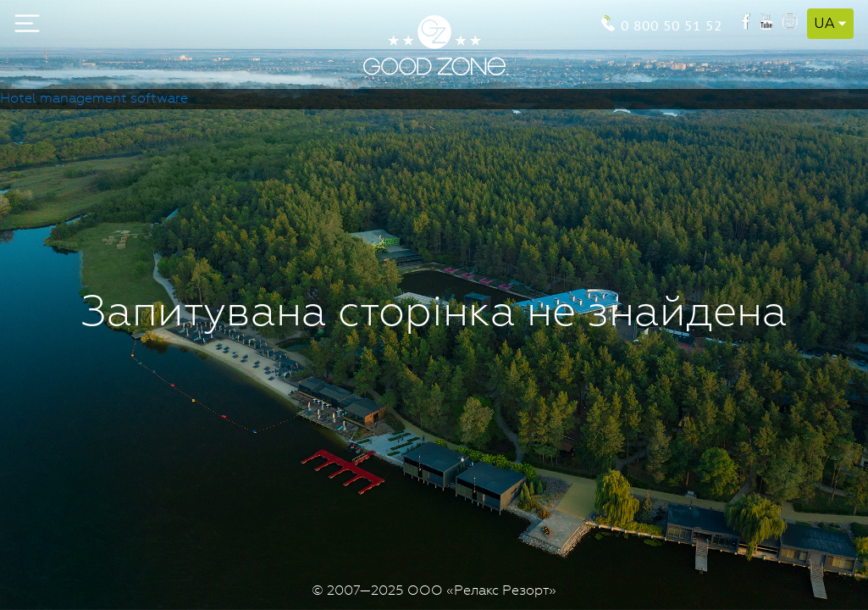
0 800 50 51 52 (672, 24)
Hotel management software (94, 99)
